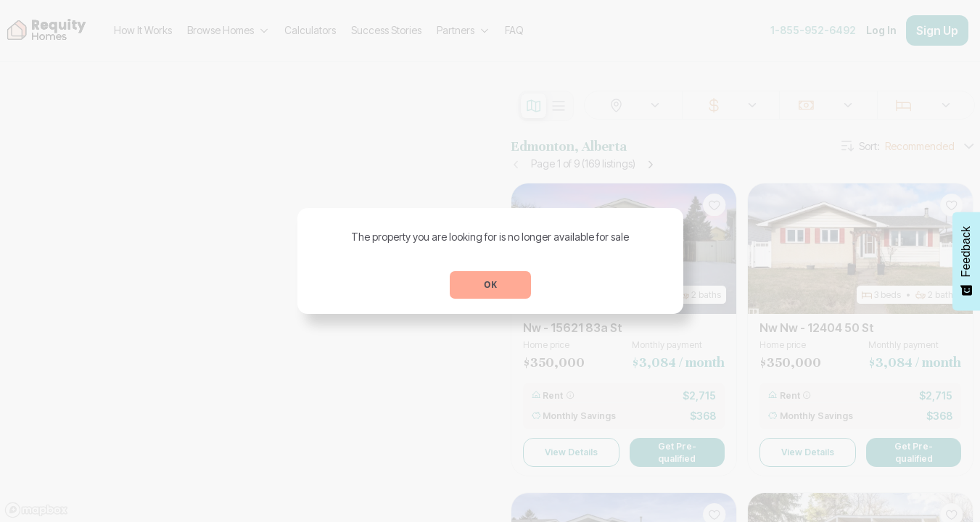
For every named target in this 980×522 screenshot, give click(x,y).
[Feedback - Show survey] (966, 261)
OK (490, 285)
